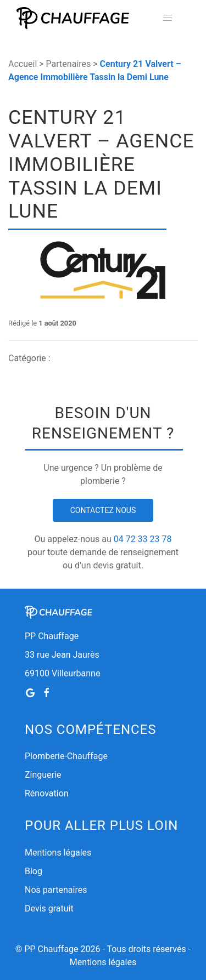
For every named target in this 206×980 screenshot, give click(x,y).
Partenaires (69, 64)
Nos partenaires (56, 890)
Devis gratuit (49, 908)
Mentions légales (58, 853)
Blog (34, 871)
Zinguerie (43, 775)
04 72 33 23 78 (143, 539)
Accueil (23, 64)
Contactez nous (103, 510)
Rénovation (47, 793)
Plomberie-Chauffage (66, 756)
